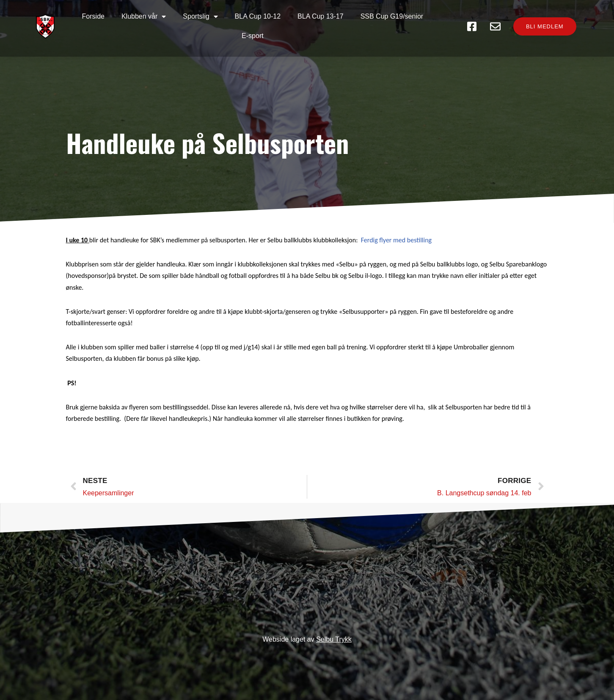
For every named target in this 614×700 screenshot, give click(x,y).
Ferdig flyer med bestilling (396, 240)
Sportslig (200, 16)
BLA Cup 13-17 (321, 16)
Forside (93, 16)
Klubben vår (144, 16)
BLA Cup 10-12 (258, 16)
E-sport (253, 36)
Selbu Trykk (334, 639)
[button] (545, 26)
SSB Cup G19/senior (392, 16)
